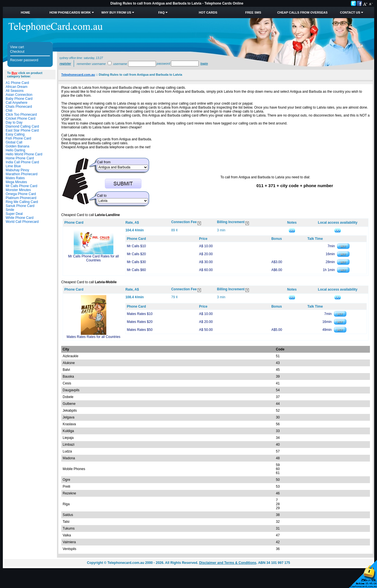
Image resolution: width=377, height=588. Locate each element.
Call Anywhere (17, 103)
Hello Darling (15, 150)
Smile (10, 210)
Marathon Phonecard (22, 174)
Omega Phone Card (21, 194)
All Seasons (15, 91)
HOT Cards (208, 12)
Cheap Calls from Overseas (302, 12)
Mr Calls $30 (136, 262)
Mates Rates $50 (140, 330)
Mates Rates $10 (140, 314)
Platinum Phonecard (21, 198)
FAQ (161, 12)
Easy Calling (15, 134)
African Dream (17, 87)
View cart (17, 47)
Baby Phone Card (19, 99)
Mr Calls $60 (136, 270)
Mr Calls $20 (136, 254)
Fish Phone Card (18, 138)
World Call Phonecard (22, 222)
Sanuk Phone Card (20, 206)
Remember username (91, 64)
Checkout (17, 52)
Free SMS (253, 12)
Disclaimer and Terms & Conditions (228, 563)
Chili (9, 111)
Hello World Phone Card (24, 154)
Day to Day (14, 122)
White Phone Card (20, 218)
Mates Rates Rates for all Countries (93, 337)
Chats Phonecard (19, 107)
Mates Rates (15, 178)
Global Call (14, 142)
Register (65, 64)
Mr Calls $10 (136, 246)
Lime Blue (13, 166)
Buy (15, 73)
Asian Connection (19, 95)
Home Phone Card (20, 158)
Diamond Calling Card (22, 126)
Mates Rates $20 (140, 322)
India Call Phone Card (22, 162)
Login (204, 64)
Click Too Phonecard (21, 115)
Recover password (24, 60)
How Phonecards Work (70, 12)
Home (25, 12)
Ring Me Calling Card (22, 202)
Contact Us (350, 12)
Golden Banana (17, 146)
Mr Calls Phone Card (21, 186)
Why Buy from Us (116, 12)
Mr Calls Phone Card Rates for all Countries (93, 258)
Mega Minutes (16, 182)
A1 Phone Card (17, 83)
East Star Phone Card (22, 130)
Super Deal (14, 214)
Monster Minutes (18, 190)
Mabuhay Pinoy (17, 170)
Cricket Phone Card (21, 119)
